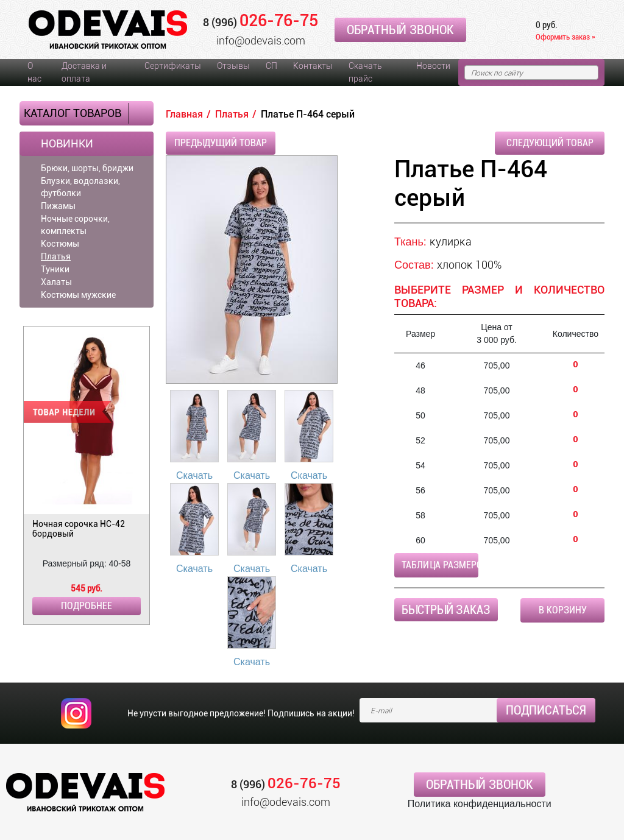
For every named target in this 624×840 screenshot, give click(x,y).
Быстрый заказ (446, 610)
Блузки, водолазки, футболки (80, 187)
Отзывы (233, 66)
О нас (34, 72)
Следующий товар (550, 143)
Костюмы (60, 244)
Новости (433, 66)
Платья (56, 256)
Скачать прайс (365, 72)
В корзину (563, 610)
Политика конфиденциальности (480, 804)
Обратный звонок (400, 30)
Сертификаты (173, 66)
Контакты (313, 66)
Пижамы (58, 206)
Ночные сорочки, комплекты (75, 225)
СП (271, 66)
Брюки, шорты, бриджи (87, 168)
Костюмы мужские (78, 295)
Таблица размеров (440, 565)
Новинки (67, 144)
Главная (184, 114)
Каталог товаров (73, 113)
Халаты (56, 282)
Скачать (194, 475)
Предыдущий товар (221, 143)
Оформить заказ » (565, 37)
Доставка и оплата (84, 72)
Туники (55, 269)
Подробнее (87, 606)
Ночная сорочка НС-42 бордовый (79, 529)
